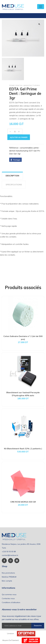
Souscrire (38, 626)
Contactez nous (8, 598)
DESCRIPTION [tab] (12, 176)
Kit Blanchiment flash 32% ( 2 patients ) (23, 449)
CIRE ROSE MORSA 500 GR (23, 502)
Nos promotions (8, 573)
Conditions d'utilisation (11, 602)
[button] (15, 160)
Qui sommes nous (9, 594)
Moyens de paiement (11, 640)
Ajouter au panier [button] (19, 137)
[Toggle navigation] (41, 7)
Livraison (11, 633)
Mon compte (7, 581)
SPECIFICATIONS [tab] (14, 185)
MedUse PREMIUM (9, 577)
